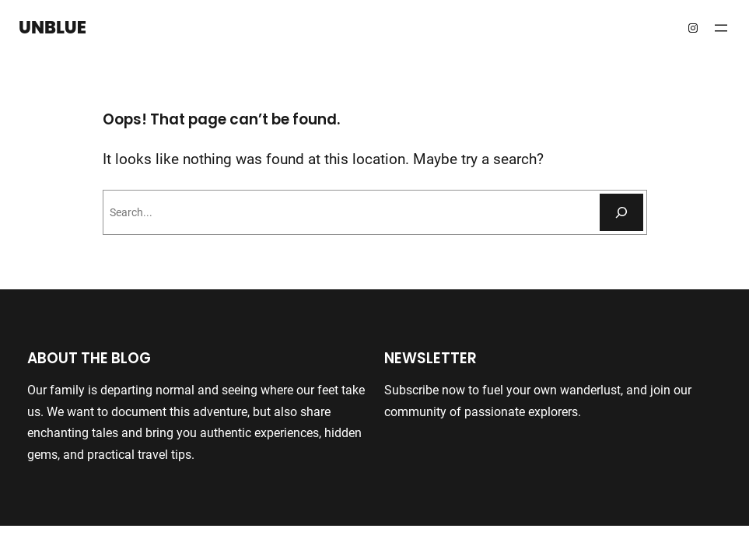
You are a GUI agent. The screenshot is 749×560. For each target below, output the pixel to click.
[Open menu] (721, 28)
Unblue (52, 28)
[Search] (621, 212)
